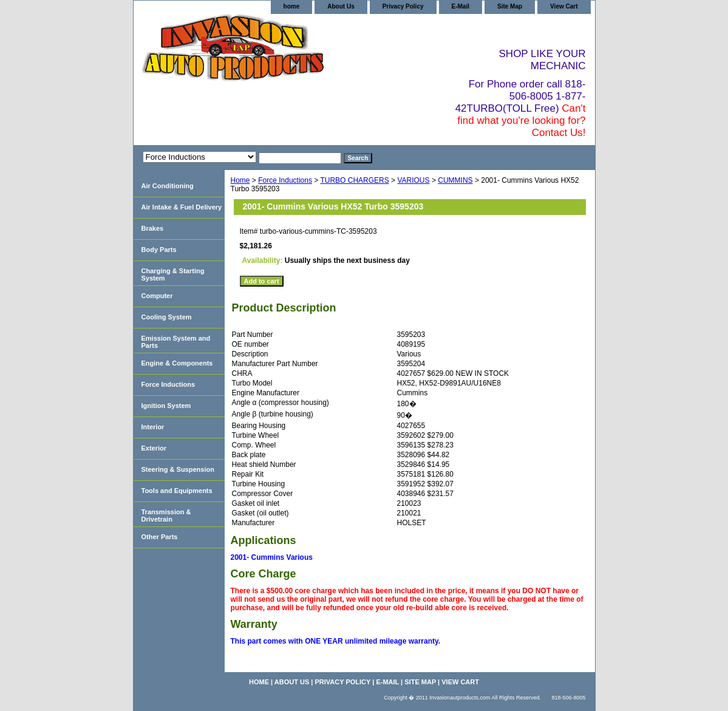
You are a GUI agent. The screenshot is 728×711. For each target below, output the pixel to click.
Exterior (154, 448)
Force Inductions (285, 180)
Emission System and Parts (176, 342)
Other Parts (160, 537)
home (292, 6)
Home (240, 180)
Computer (157, 296)
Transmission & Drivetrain (166, 515)
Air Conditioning (168, 186)
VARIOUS (413, 180)
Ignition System (166, 406)
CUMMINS (455, 180)
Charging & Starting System (173, 274)
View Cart (564, 6)
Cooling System (167, 317)
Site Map (510, 6)
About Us (341, 6)
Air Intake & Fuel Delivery (182, 207)
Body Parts (159, 250)
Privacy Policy (403, 6)
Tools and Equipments (177, 491)
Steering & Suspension (178, 469)
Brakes (153, 228)
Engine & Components (177, 363)
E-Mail (461, 6)
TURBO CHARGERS (354, 180)
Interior (153, 427)
